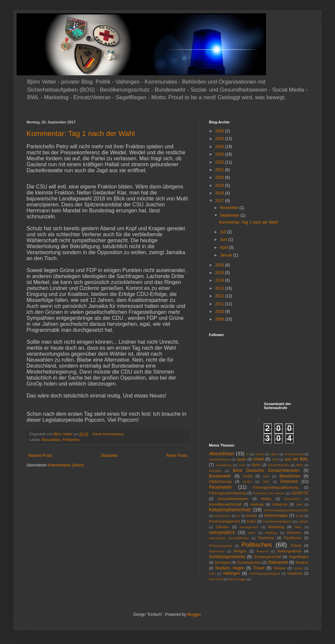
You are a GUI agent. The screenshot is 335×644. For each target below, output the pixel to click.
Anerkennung (294, 454)
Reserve (262, 551)
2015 (220, 273)
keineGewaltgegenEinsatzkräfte (286, 510)
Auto (242, 465)
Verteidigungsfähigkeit (264, 573)
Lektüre (303, 521)
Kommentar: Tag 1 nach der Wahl (81, 134)
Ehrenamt (289, 481)
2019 (220, 185)
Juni (224, 240)
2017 (220, 201)
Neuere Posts (40, 456)
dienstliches (290, 476)
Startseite (109, 456)
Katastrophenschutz (230, 510)
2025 (220, 139)
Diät (266, 476)
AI (247, 454)
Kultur (251, 521)
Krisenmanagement (225, 521)
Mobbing (271, 533)
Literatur (223, 527)
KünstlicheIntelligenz (277, 521)
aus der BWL (297, 459)
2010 (220, 312)
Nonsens (294, 533)
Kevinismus (222, 516)
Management (249, 527)
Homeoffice (292, 499)
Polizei (296, 545)
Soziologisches (249, 562)
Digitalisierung (220, 481)
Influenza (280, 504)
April (224, 248)
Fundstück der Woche (269, 493)
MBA (298, 527)
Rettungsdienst (290, 551)
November (230, 208)
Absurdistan (51, 440)
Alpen (274, 454)
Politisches (71, 440)
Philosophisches (220, 546)
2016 (220, 265)
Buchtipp (215, 471)
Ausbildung (223, 465)
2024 (220, 147)
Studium (302, 562)
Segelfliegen (299, 557)
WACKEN (216, 579)
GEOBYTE (300, 493)
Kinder (252, 516)
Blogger (194, 614)
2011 (220, 304)
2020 (220, 178)
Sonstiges (222, 562)
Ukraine (279, 568)
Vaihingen (232, 573)
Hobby (266, 499)
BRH (300, 465)
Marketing (276, 527)
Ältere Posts (177, 456)
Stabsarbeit (278, 562)
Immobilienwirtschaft (225, 504)
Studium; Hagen (230, 568)
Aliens (259, 454)
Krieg (300, 516)
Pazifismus (293, 538)
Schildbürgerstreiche (227, 557)
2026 (220, 131)
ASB (275, 459)
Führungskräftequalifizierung (276, 487)
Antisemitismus (220, 459)
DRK (266, 482)
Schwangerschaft (268, 557)
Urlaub (298, 568)
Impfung (257, 504)
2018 (220, 193)
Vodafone (295, 573)
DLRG (248, 482)
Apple (241, 459)
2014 (220, 280)
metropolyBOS (222, 533)
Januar (227, 255)
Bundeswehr (220, 476)
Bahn (256, 465)
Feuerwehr (220, 487)
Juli (223, 232)
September (230, 215)
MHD (252, 533)
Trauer (259, 568)
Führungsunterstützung (227, 493)
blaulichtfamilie (279, 465)
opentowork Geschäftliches (229, 538)
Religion (240, 551)
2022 (220, 162)
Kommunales (276, 516)
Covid (247, 476)
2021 (220, 170)
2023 (220, 154)
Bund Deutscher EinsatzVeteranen (266, 470)
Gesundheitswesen (233, 499)
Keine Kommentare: (109, 434)
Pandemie (266, 538)
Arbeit (259, 459)
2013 (220, 288)
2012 (220, 296)
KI (239, 516)
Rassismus (217, 551)
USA (212, 573)
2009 (220, 319)
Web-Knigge (237, 579)
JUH (299, 504)
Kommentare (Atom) (66, 465)
